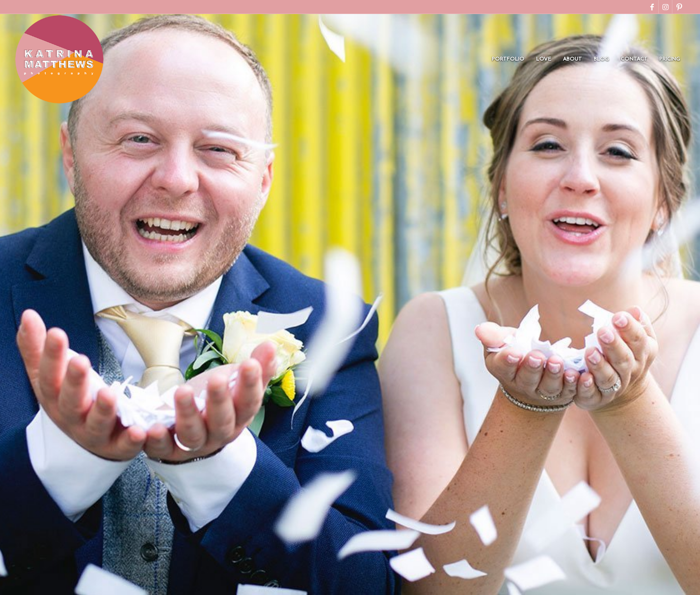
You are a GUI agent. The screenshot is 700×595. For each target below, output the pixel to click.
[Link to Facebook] (652, 7)
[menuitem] (508, 59)
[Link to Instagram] (665, 7)
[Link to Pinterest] (679, 7)
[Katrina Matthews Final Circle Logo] (59, 59)
